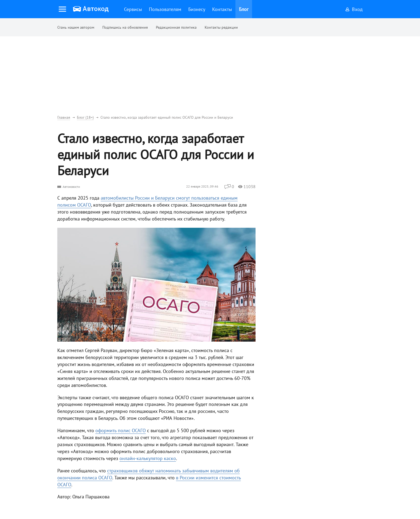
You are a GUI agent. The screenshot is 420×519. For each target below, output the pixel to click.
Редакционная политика (176, 27)
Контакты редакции (221, 27)
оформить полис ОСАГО (121, 430)
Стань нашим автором (76, 27)
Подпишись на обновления (125, 27)
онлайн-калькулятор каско (148, 458)
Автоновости (71, 187)
